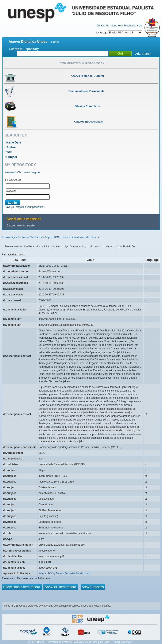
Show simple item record (22, 587)
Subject (12, 157)
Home (55, 42)
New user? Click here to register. (23, 172)
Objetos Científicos (31, 237)
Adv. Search (143, 54)
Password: (11, 191)
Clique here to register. (21, 225)
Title (9, 152)
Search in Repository (24, 49)
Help (139, 26)
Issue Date (14, 142)
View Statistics (93, 587)
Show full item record (61, 587)
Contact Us (103, 26)
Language (119, 33)
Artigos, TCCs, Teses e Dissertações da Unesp (71, 237)
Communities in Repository (82, 63)
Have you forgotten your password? (25, 207)
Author (11, 147)
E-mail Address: (13, 180)
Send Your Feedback (123, 26)
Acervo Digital (10, 237)
